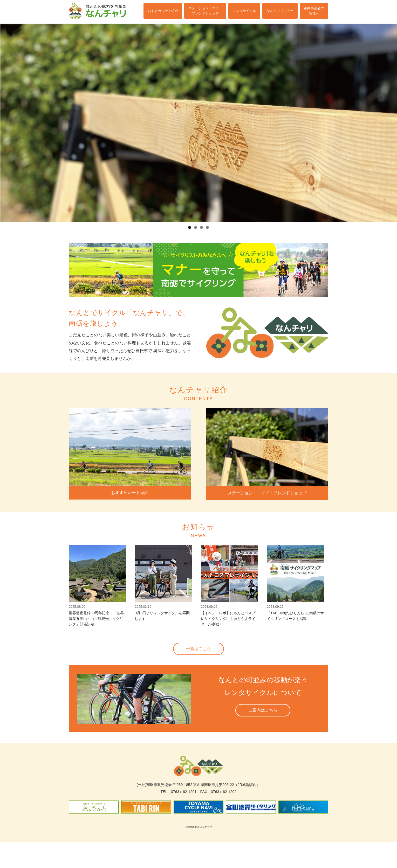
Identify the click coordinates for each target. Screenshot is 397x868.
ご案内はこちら (263, 716)
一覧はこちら (199, 655)
